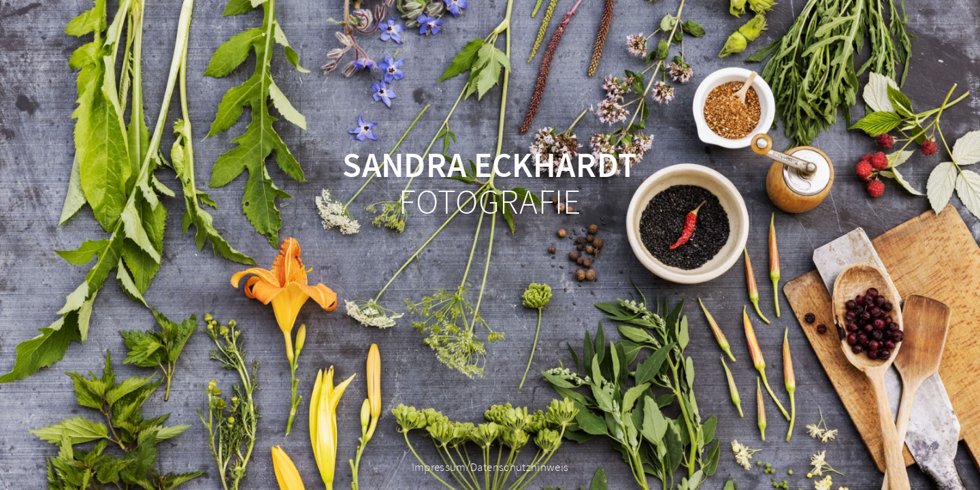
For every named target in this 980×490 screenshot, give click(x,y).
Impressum (439, 468)
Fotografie (490, 185)
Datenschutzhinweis (519, 468)
